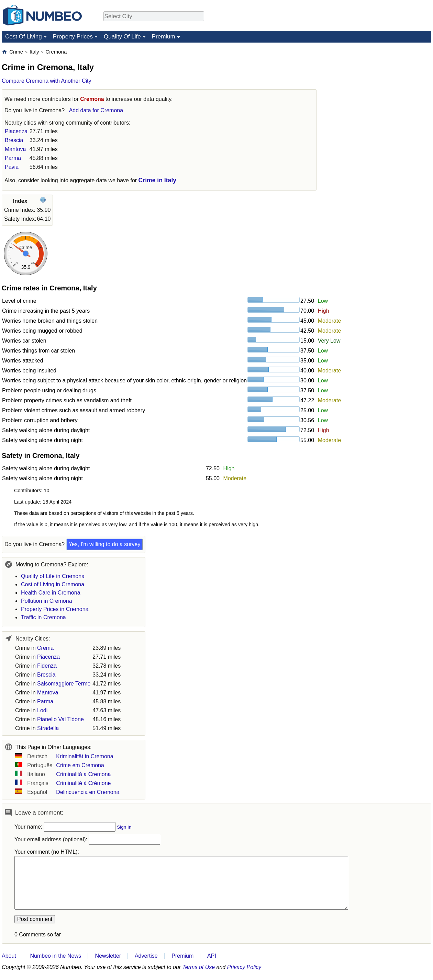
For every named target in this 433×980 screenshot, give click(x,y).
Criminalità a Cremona (83, 774)
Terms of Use (199, 967)
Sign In (124, 827)
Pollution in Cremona (47, 601)
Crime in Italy (158, 180)
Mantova (15, 149)
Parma (13, 158)
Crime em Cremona (80, 765)
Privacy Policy (244, 967)
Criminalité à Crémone (83, 783)
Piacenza (16, 131)
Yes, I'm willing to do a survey (105, 544)
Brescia (14, 140)
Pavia (12, 167)
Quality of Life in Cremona (53, 576)
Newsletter (108, 956)
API (212, 956)
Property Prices (73, 37)
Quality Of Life (122, 37)
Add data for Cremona (96, 110)
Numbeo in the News (55, 956)
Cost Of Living (24, 37)
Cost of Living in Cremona (53, 584)
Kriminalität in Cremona (85, 756)
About (9, 956)
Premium (164, 37)
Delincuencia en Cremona (88, 792)
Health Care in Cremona (51, 593)
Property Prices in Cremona (55, 609)
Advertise (146, 956)
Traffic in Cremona (43, 617)
